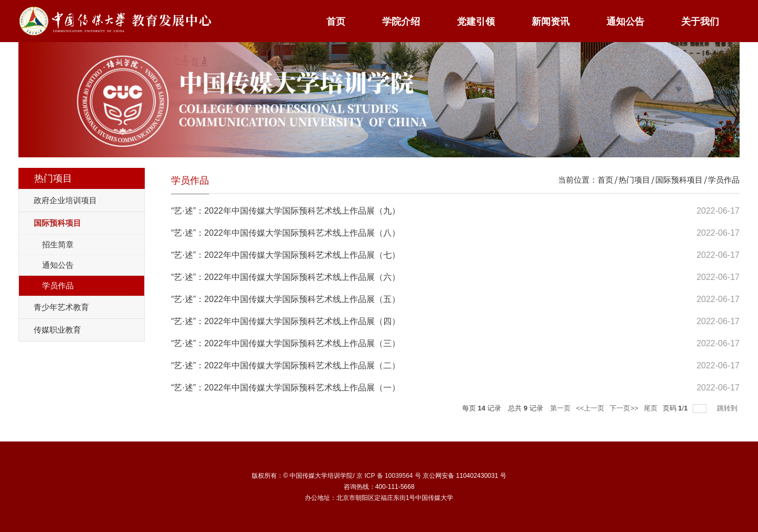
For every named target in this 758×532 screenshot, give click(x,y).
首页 (336, 22)
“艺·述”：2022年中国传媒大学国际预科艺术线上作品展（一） (286, 388)
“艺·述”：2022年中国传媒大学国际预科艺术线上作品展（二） (286, 365)
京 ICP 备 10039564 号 (389, 476)
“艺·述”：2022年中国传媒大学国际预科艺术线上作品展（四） (286, 321)
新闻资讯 (551, 22)
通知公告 (625, 22)
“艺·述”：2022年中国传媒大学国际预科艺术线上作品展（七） (286, 255)
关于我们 (700, 22)
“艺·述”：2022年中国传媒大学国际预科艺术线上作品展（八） (286, 233)
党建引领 (476, 22)
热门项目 (634, 180)
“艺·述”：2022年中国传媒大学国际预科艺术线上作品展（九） (286, 211)
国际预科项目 (679, 180)
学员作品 (724, 180)
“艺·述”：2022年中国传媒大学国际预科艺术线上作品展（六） (286, 277)
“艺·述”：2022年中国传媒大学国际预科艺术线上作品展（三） (286, 343)
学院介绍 (401, 22)
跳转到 (728, 408)
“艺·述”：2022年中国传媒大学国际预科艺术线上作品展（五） (286, 299)
